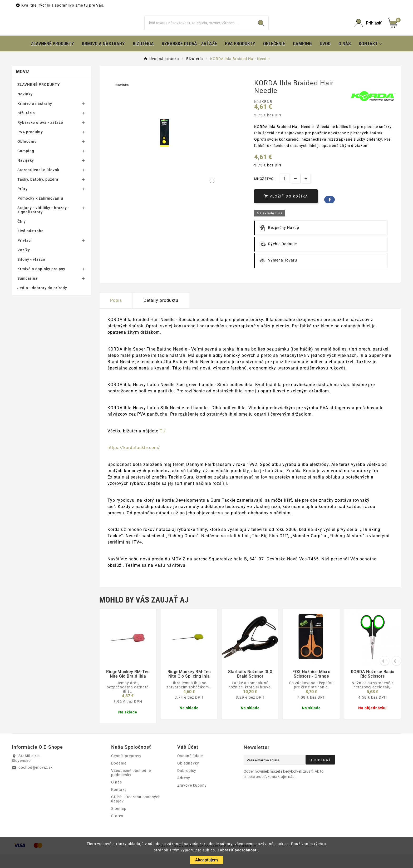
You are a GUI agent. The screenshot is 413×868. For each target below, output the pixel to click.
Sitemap (119, 822)
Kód (258, 115)
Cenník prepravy (126, 769)
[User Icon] (368, 30)
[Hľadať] (200, 30)
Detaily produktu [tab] (161, 314)
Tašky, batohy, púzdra (38, 193)
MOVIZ (23, 85)
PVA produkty (30, 145)
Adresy (184, 791)
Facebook (330, 213)
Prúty (23, 202)
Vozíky (24, 263)
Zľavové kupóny (192, 799)
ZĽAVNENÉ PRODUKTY (39, 98)
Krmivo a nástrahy (35, 117)
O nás (117, 796)
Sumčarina (28, 292)
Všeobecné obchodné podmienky (131, 786)
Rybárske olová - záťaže (40, 136)
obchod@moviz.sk (36, 781)
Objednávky (188, 777)
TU (163, 444)
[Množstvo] (285, 192)
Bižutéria (26, 126)
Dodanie (119, 777)
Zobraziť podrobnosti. (238, 850)
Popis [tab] (116, 314)
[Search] (261, 30)
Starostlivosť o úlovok (38, 183)
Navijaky (26, 174)
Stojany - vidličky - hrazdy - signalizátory (43, 223)
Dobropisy (187, 784)
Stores (117, 829)
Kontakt (119, 803)
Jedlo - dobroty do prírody (42, 301)
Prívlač (24, 254)
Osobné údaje (190, 769)
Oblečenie (27, 155)
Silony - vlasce (31, 273)
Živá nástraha (31, 244)
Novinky (25, 107)
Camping (26, 164)
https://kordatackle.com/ (134, 461)
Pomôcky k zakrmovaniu (40, 212)
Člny (22, 235)
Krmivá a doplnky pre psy (41, 282)
